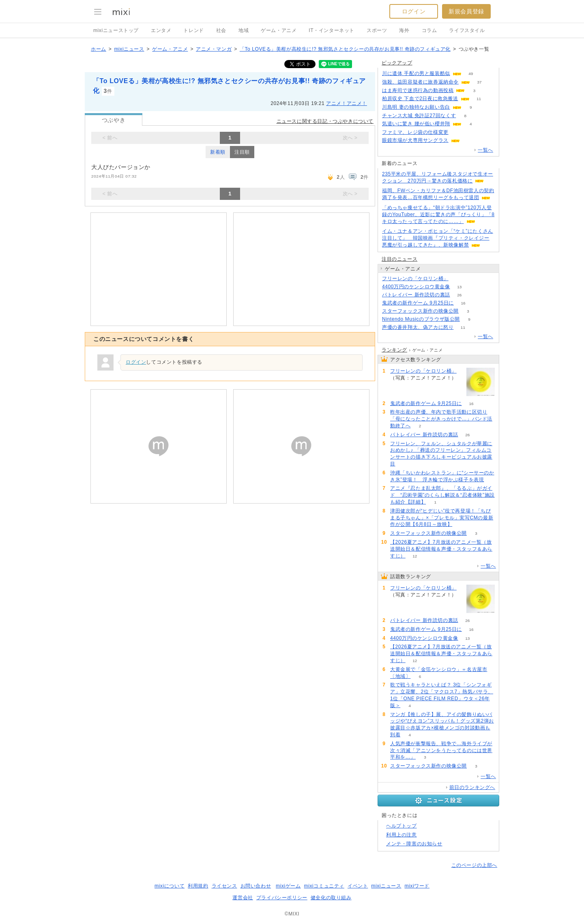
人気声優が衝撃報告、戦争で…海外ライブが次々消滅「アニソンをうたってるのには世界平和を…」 (441, 750)
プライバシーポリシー (282, 898)
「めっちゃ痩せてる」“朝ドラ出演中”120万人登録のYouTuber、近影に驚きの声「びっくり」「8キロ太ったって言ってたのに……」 (438, 214)
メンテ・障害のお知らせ (414, 844)
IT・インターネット (332, 30)
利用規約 (198, 886)
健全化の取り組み (331, 898)
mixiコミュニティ (324, 886)
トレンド (193, 30)
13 (459, 287)
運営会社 (243, 898)
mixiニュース (129, 49)
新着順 (218, 152)
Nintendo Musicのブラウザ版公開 (421, 319)
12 (415, 556)
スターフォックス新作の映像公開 (420, 311)
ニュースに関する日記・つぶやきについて (325, 121)
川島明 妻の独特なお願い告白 (416, 107)
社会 (221, 30)
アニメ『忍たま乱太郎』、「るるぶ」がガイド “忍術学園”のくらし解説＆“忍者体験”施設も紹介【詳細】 (442, 495)
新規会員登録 (466, 11)
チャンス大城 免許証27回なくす (419, 116)
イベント (358, 886)
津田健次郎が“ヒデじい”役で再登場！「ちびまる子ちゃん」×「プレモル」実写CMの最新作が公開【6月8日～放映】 (442, 518)
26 (459, 295)
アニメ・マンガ (214, 49)
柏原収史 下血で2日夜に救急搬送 (420, 99)
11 (479, 99)
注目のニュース (399, 259)
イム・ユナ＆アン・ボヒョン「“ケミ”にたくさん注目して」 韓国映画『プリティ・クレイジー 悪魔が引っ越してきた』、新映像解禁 (438, 238)
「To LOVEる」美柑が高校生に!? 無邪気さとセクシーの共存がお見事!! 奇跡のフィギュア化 (345, 49)
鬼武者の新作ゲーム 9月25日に (418, 303)
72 (458, 132)
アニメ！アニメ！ (347, 103)
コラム (429, 30)
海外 (404, 30)
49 (471, 74)
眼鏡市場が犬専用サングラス (415, 140)
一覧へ (485, 150)
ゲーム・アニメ (279, 30)
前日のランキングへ (472, 787)
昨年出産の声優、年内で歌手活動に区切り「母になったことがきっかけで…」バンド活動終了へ (441, 419)
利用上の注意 (401, 835)
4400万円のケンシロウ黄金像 (416, 287)
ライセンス (224, 886)
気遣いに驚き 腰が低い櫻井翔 (416, 124)
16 (463, 303)
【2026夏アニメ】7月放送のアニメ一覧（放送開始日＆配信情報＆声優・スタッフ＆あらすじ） (441, 549)
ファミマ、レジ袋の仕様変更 (415, 132)
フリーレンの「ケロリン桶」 (415, 279)
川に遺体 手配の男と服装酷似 (416, 73)
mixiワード (417, 886)
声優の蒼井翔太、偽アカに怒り (418, 327)
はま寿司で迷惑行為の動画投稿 (418, 90)
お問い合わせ (256, 886)
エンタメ (161, 30)
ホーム (99, 49)
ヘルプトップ (401, 826)
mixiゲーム (288, 886)
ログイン (414, 11)
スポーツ (377, 30)
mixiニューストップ (116, 30)
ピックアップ (397, 63)
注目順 (242, 152)
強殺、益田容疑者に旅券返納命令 (420, 82)
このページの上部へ (474, 865)
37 (479, 82)
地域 (244, 30)
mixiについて (170, 886)
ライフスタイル (467, 30)
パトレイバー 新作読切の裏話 (416, 295)
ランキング (394, 350)
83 (458, 279)
